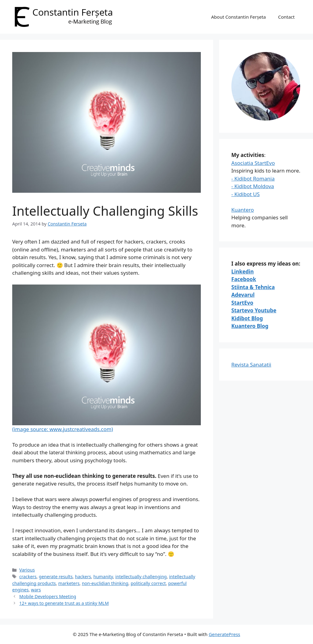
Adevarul (243, 295)
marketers (69, 583)
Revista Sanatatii (251, 365)
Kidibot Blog (247, 318)
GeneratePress (225, 634)
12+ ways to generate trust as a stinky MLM (64, 603)
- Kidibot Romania (253, 179)
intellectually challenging (141, 577)
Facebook (244, 279)
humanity (103, 577)
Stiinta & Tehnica (253, 287)
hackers (83, 577)
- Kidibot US (246, 194)
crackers (28, 577)
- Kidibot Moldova (253, 186)
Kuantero (243, 210)
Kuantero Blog (250, 326)
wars (36, 590)
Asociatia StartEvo (253, 163)
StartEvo (242, 303)
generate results (56, 577)
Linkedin (243, 272)
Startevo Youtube (254, 310)
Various (27, 570)
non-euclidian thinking (105, 583)
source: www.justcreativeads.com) (71, 429)
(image (107, 359)
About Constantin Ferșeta (239, 17)
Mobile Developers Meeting (48, 596)
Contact (286, 17)
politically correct (148, 583)
